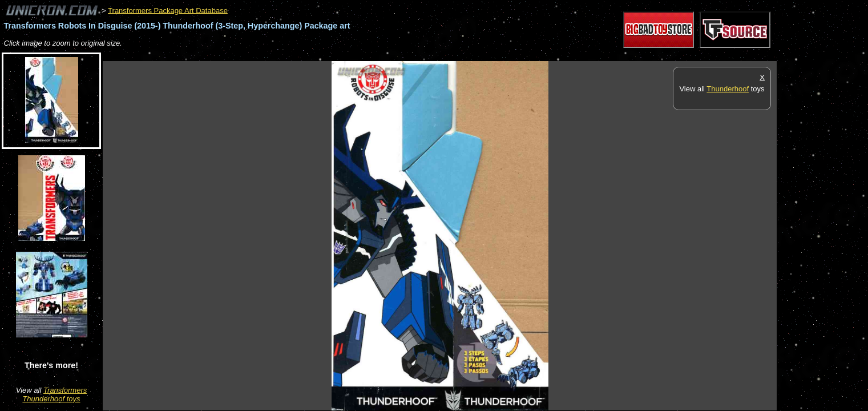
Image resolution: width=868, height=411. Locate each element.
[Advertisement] (310, 55)
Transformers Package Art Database (168, 10)
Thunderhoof (728, 89)
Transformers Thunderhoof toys (54, 394)
